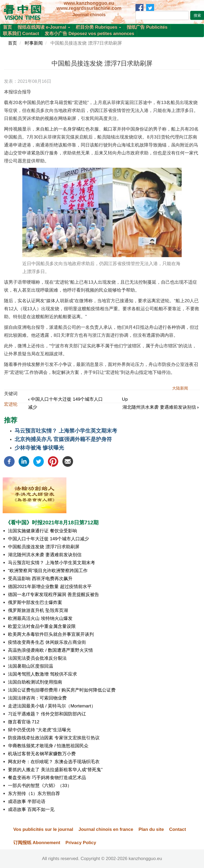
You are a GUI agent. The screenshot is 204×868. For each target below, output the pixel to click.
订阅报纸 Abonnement (37, 843)
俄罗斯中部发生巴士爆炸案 (35, 603)
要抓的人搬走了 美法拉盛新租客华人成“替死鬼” (55, 770)
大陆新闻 (180, 388)
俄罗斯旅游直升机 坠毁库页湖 (38, 610)
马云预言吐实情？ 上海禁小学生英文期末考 (66, 431)
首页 (7, 27)
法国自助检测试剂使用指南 (35, 682)
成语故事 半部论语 (27, 802)
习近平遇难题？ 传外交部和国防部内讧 (47, 714)
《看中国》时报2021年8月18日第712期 (52, 522)
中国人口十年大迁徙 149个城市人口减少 (48, 539)
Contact (178, 829)
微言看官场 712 (24, 722)
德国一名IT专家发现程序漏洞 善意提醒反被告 (54, 595)
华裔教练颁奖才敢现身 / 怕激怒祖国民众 (48, 746)
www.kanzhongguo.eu (89, 3)
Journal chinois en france (106, 829)
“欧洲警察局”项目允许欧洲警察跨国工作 (48, 571)
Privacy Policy (81, 843)
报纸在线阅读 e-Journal (44, 27)
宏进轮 (11, 404)
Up (125, 399)
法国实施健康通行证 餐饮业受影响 (42, 531)
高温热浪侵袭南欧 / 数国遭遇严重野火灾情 (50, 650)
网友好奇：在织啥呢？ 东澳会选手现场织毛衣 (54, 762)
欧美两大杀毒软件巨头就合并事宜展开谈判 (51, 634)
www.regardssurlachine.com (89, 8)
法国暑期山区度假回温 (31, 666)
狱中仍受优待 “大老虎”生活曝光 (39, 730)
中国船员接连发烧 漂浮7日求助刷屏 (44, 547)
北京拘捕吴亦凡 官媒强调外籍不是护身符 (63, 439)
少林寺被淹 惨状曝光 (39, 448)
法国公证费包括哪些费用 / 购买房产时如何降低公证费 (62, 690)
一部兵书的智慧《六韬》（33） (40, 786)
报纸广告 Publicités (147, 27)
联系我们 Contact (21, 34)
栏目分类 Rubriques (99, 27)
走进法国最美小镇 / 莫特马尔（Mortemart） (52, 706)
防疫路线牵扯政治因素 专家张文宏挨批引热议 (54, 738)
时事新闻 (34, 43)
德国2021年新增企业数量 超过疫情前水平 (50, 587)
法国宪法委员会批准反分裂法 (37, 658)
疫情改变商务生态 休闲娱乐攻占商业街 (47, 642)
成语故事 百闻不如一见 (31, 809)
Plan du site (151, 829)
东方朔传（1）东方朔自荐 (34, 794)
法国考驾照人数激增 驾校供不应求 (42, 674)
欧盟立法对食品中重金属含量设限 (42, 626)
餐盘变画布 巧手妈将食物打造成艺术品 (47, 778)
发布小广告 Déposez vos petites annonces (89, 34)
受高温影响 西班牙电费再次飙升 (40, 579)
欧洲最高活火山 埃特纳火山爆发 (40, 618)
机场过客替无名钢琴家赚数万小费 (42, 754)
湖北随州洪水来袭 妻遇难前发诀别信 (161, 407)
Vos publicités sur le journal (43, 829)
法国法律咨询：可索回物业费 (37, 698)
